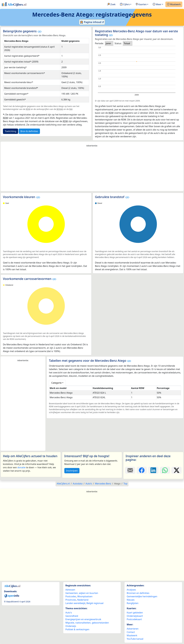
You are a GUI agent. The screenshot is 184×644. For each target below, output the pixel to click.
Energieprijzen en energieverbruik (83, 619)
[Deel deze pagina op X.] (177, 470)
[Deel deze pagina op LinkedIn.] (153, 470)
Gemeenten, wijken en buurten (82, 593)
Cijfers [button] (125, 4)
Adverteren (133, 629)
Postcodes (71, 596)
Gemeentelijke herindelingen (142, 596)
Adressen (70, 590)
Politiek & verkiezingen (77, 629)
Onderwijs (71, 626)
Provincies (71, 600)
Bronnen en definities (138, 593)
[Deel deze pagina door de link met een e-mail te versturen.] (130, 470)
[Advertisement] (92, 169)
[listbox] (109, 43)
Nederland (83, 600)
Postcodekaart (134, 619)
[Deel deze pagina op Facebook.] (142, 470)
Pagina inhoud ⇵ (92, 22)
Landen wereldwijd (75, 603)
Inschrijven (72, 471)
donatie (21, 467)
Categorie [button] (56, 383)
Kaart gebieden (135, 613)
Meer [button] (157, 4)
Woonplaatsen (85, 596)
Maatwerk (174, 4)
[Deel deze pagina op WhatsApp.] (165, 470)
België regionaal (95, 603)
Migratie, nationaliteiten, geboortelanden (87, 623)
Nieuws (131, 600)
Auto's (69, 613)
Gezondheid (72, 616)
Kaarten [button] (141, 4)
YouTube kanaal (135, 639)
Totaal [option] (127, 43)
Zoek (111, 4)
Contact (131, 632)
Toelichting (11, 131)
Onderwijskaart (135, 616)
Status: (118, 43)
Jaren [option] (108, 43)
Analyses (131, 590)
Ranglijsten (132, 603)
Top (125, 484)
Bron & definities (29, 131)
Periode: (99, 43)
